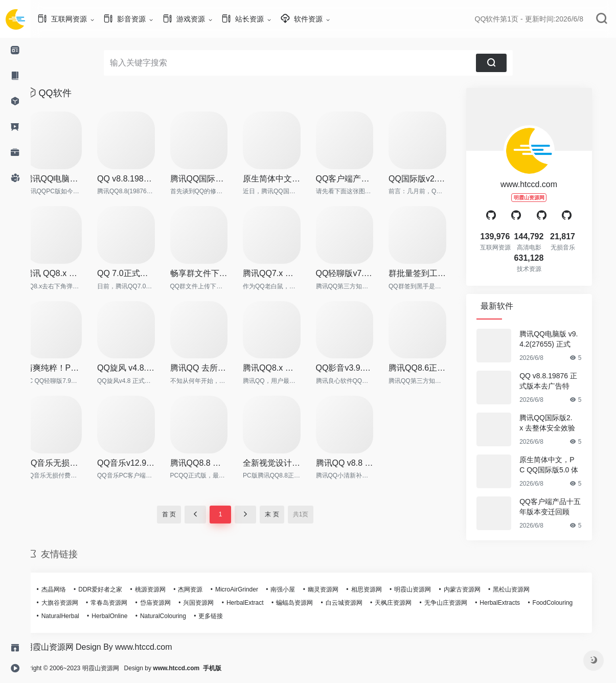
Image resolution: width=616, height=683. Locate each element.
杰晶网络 (69, 589)
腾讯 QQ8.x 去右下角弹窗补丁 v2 (69, 273)
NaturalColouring (178, 616)
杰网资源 (206, 589)
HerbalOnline (125, 616)
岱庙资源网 (171, 603)
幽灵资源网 (338, 589)
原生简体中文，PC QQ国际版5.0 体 (287, 179)
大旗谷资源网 (75, 603)
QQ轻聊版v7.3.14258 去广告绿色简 (360, 273)
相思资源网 (382, 589)
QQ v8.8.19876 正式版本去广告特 (141, 179)
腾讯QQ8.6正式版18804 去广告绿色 (433, 368)
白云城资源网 (359, 603)
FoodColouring (568, 603)
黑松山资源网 (527, 589)
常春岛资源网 (124, 603)
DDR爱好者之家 (116, 589)
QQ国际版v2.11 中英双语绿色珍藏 (433, 179)
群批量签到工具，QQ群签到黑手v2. (433, 273)
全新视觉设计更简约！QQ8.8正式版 (287, 463)
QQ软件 (71, 93)
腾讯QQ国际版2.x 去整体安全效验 (214, 179)
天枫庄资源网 (408, 603)
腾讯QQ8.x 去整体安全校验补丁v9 (287, 368)
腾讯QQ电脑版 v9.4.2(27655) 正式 (69, 179)
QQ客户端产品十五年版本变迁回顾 (360, 179)
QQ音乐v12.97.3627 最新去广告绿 (141, 463)
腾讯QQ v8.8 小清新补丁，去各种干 (360, 463)
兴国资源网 (214, 603)
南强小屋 (298, 589)
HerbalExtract (260, 603)
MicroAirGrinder (252, 589)
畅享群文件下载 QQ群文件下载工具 (214, 273)
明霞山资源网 (428, 589)
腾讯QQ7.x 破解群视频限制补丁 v (287, 273)
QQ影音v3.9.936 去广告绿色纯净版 (360, 368)
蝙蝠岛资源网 (310, 603)
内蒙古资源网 (477, 589)
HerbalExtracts (515, 603)
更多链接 (226, 616)
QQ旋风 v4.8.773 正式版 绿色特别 (141, 368)
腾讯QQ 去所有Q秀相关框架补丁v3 (214, 368)
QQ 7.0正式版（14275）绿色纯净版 (141, 273)
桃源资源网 (166, 589)
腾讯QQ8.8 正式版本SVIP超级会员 (214, 463)
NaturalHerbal (76, 616)
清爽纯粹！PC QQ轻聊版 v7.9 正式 (69, 368)
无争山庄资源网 (461, 603)
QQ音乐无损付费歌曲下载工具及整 (69, 463)
